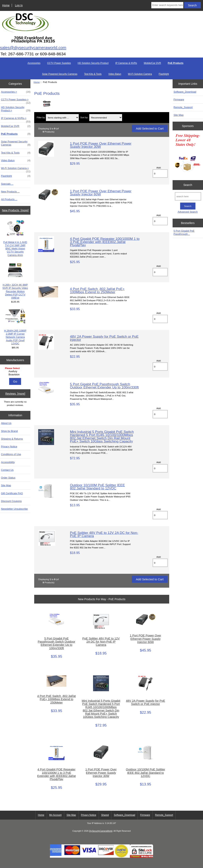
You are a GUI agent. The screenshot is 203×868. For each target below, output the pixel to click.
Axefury (16, 371)
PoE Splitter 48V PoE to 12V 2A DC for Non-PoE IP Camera (104, 534)
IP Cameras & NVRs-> (16, 119)
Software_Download (185, 92)
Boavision (16, 375)
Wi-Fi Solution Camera (140, 74)
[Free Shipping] (188, 154)
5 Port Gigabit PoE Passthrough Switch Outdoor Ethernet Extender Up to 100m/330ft (104, 386)
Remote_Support (183, 107)
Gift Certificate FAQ (12, 493)
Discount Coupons (11, 501)
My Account (55, 815)
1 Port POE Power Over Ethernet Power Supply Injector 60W (101, 193)
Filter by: (41, 118)
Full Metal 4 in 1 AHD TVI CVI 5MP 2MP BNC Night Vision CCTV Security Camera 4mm (15, 238)
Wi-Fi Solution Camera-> (16, 169)
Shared (105, 815)
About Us (6, 423)
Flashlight (164, 74)
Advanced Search (188, 212)
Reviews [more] (15, 394)
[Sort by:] (106, 118)
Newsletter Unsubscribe (14, 509)
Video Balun (115, 74)
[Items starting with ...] (62, 118)
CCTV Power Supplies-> (16, 101)
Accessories (34, 63)
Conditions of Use (11, 454)
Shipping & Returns (12, 439)
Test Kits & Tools (93, 74)
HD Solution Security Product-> (16, 109)
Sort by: (84, 118)
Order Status (8, 478)
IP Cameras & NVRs (126, 63)
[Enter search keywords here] (167, 5)
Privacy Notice (9, 446)
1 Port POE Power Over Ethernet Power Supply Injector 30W (101, 145)
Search (188, 185)
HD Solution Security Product (93, 63)
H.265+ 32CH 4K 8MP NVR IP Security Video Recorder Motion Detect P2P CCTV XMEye (15, 281)
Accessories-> (16, 92)
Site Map (6, 485)
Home (6, 5)
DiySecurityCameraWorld (101, 831)
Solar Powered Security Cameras (60, 74)
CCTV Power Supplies (59, 63)
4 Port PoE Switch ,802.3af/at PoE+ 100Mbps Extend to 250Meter (97, 290)
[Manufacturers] (15, 372)
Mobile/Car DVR (152, 63)
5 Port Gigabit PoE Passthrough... (184, 232)
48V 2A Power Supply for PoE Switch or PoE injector (104, 338)
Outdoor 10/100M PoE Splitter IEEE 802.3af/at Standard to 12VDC (97, 487)
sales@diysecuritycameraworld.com (33, 48)
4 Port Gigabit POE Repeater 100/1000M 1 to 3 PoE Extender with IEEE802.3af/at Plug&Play (105, 242)
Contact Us (7, 470)
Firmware (179, 99)
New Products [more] (15, 210)
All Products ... (9, 199)
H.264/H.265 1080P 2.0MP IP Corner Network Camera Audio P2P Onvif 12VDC (15, 327)
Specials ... (7, 184)
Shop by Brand (9, 431)
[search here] (188, 196)
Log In (19, 5)
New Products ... (10, 192)
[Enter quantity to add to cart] (160, 174)
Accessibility (8, 462)
